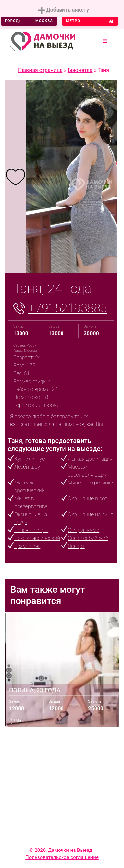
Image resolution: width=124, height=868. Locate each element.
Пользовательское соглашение (62, 857)
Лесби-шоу (27, 467)
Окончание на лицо (91, 514)
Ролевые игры (31, 530)
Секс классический (37, 538)
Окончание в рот (88, 499)
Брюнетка (80, 70)
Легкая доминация (90, 459)
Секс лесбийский (88, 538)
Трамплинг (27, 546)
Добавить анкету (64, 10)
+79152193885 (68, 308)
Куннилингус (29, 459)
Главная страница (40, 70)
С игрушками (83, 530)
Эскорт (76, 546)
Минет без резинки (91, 483)
